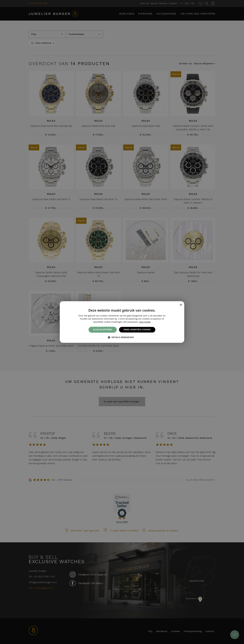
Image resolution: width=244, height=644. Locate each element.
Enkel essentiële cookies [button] (137, 330)
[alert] (122, 322)
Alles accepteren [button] (103, 330)
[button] (122, 337)
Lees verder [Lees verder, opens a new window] (145, 322)
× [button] (181, 305)
